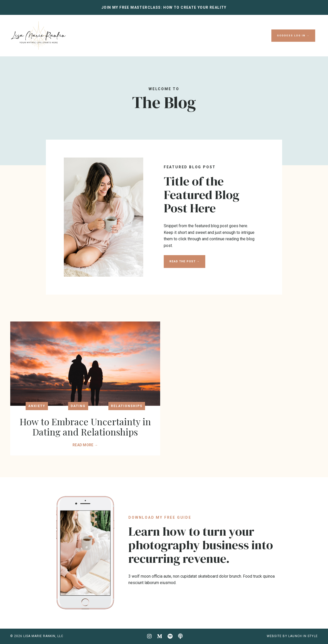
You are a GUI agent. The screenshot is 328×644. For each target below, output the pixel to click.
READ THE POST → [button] (184, 261)
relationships (127, 406)
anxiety (37, 406)
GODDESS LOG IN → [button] (293, 35)
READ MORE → (85, 445)
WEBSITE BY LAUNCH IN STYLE (292, 636)
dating (78, 406)
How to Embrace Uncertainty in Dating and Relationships (85, 427)
